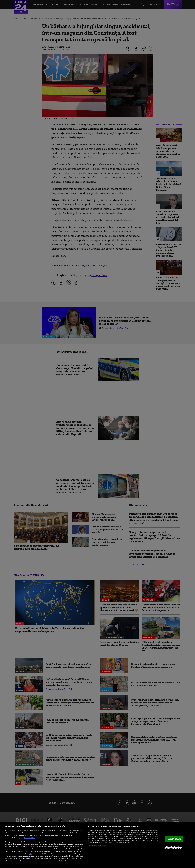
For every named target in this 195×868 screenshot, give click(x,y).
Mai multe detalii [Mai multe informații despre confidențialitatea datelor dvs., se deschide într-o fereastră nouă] (29, 838)
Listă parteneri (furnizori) (97, 845)
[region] (97, 845)
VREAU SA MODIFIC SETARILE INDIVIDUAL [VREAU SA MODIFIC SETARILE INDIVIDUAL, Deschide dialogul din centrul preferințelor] (173, 848)
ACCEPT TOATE (174, 839)
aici (31, 854)
